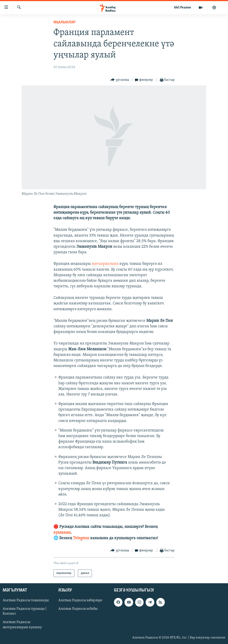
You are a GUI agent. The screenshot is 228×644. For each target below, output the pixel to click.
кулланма (62, 533)
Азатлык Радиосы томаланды (26, 600)
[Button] (120, 80)
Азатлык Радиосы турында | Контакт (25, 612)
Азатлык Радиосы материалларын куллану (22, 625)
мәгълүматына (105, 264)
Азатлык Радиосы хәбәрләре (80, 600)
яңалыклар (64, 22)
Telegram (81, 538)
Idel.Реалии (182, 8)
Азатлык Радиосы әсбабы (78, 609)
